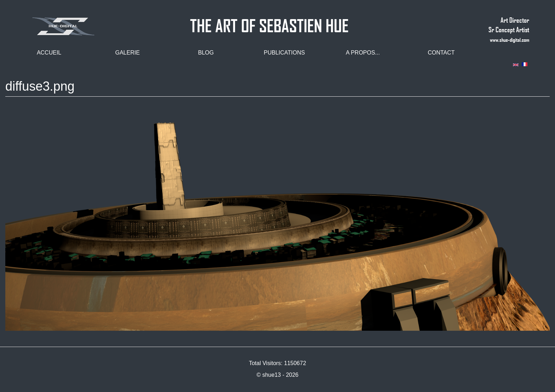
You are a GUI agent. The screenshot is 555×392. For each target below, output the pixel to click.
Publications (284, 53)
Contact (441, 53)
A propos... (363, 53)
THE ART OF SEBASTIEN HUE (269, 22)
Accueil (49, 53)
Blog (206, 53)
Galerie (127, 53)
